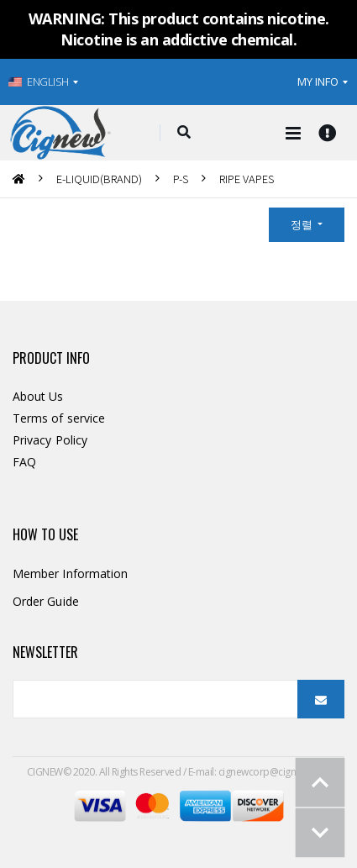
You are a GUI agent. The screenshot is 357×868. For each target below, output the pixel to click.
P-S (181, 179)
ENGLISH (39, 82)
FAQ (24, 462)
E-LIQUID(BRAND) (99, 179)
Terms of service (59, 418)
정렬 (303, 224)
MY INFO (318, 82)
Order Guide (46, 601)
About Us (38, 396)
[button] (184, 133)
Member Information (70, 573)
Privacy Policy (50, 440)
